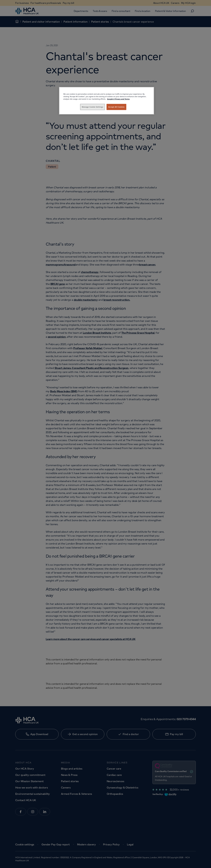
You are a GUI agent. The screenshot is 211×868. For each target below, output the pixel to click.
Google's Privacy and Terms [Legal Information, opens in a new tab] (118, 99)
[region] (107, 101)
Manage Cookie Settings (93, 107)
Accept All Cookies (116, 107)
